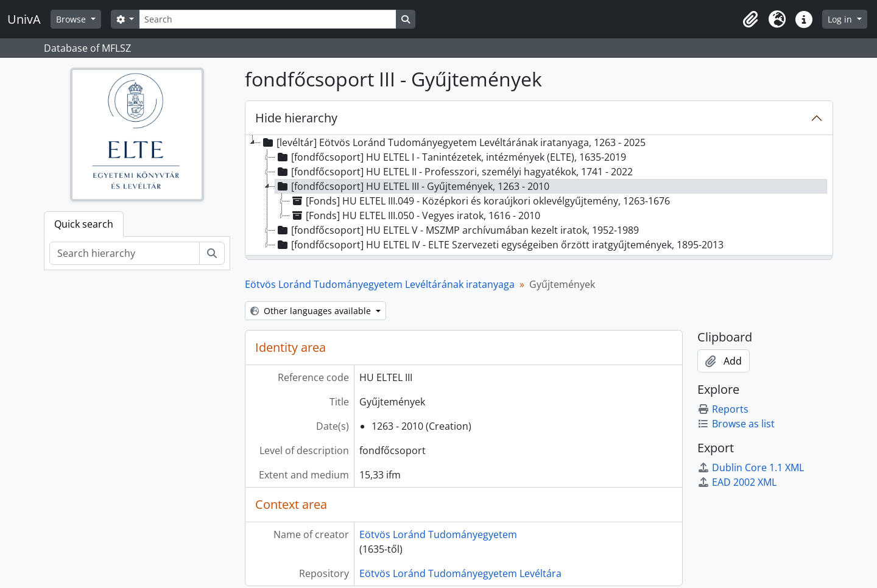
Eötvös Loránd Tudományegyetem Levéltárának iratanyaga (380, 284)
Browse (72, 19)
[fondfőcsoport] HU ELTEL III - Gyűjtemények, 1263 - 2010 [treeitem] (412, 186)
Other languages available (312, 311)
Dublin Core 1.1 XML (751, 467)
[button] (750, 19)
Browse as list (736, 424)
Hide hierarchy (296, 118)
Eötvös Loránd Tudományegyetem (438, 534)
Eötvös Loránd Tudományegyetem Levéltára (460, 573)
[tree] (539, 196)
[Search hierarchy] (125, 253)
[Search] (267, 19)
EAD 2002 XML (737, 482)
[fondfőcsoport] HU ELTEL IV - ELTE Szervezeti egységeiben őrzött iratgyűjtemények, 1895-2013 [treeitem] (499, 245)
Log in (841, 19)
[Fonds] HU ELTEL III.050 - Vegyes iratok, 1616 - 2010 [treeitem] (415, 215)
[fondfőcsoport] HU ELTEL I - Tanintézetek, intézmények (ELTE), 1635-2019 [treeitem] (451, 157)
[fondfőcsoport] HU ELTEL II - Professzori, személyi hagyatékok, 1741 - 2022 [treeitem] (454, 172)
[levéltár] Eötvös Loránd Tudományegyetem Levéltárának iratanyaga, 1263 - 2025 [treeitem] (453, 142)
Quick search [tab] (84, 224)
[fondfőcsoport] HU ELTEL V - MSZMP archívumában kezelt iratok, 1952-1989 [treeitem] (457, 230)
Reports (723, 409)
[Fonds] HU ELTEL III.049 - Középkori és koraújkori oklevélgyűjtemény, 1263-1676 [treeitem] (480, 201)
